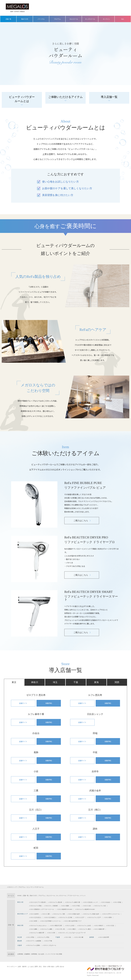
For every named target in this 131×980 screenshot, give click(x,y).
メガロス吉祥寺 (34, 914)
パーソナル (41, 19)
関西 (117, 682)
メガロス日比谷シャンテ (90, 902)
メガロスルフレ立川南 (65, 917)
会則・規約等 (22, 967)
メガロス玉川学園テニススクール (50, 921)
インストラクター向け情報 (54, 954)
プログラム (57, 19)
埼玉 (55, 682)
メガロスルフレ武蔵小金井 (91, 914)
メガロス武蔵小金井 (73, 914)
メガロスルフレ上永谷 (84, 926)
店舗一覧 (8, 19)
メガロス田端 (117, 902)
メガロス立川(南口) (50, 917)
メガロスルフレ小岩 (100, 906)
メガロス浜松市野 (103, 937)
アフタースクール (73, 896)
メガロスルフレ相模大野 (37, 933)
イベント (83, 896)
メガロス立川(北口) (35, 917)
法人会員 (41, 954)
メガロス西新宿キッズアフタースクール (41, 909)
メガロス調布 (108, 917)
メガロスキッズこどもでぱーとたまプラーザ (72, 933)
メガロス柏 (67, 937)
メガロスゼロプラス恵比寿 (37, 902)
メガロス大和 (51, 933)
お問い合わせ (60, 967)
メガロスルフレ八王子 (94, 917)
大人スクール (74, 19)
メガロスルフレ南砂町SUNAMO (85, 909)
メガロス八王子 (80, 917)
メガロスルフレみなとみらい (38, 926)
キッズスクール (90, 19)
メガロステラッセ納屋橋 (33, 941)
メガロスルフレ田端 (35, 906)
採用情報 (34, 954)
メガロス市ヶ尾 (60, 929)
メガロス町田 (33, 921)
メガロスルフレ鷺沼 (84, 929)
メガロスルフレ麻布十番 (72, 902)
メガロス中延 (76, 906)
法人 (123, 19)
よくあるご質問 (33, 967)
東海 (96, 682)
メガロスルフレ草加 (43, 937)
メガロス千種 (48, 941)
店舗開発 (27, 954)
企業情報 (20, 954)
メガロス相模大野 (99, 929)
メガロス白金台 (105, 902)
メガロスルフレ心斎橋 (33, 945)
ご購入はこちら (81, 521)
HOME (19, 896)
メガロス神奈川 (98, 926)
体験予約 (49, 703)
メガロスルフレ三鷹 (58, 914)
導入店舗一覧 (109, 97)
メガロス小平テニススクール (111, 914)
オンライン (106, 19)
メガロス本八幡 (78, 937)
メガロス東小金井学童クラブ (72, 921)
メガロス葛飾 (65, 906)
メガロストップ (12, 887)
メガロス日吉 (110, 926)
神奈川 (35, 682)
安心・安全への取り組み (47, 967)
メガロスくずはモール (49, 945)
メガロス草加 (30, 937)
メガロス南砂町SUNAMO (64, 909)
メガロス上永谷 (70, 926)
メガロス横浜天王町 (56, 926)
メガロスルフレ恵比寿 (55, 902)
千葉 (76, 682)
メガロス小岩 (87, 906)
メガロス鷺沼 (71, 929)
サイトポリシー (12, 967)
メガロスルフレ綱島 (46, 929)
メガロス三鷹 (45, 914)
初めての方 (25, 19)
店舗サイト (23, 703)
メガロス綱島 (33, 929)
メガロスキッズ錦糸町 (51, 906)
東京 (14, 682)
